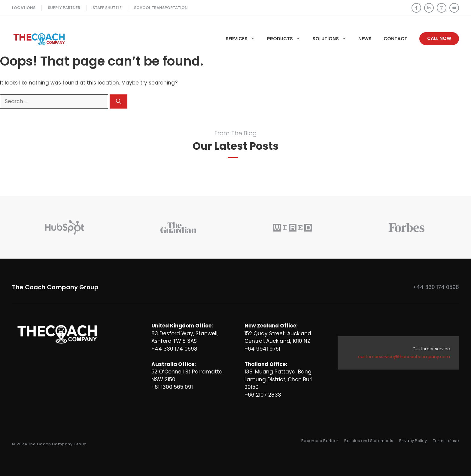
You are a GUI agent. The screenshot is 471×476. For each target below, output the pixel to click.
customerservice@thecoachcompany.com (404, 357)
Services (243, 39)
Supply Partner (64, 8)
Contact (395, 39)
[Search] (119, 102)
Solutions (332, 39)
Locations (24, 8)
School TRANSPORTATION (161, 8)
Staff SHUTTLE (107, 8)
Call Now (439, 38)
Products (287, 39)
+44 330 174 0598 (436, 287)
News (365, 39)
